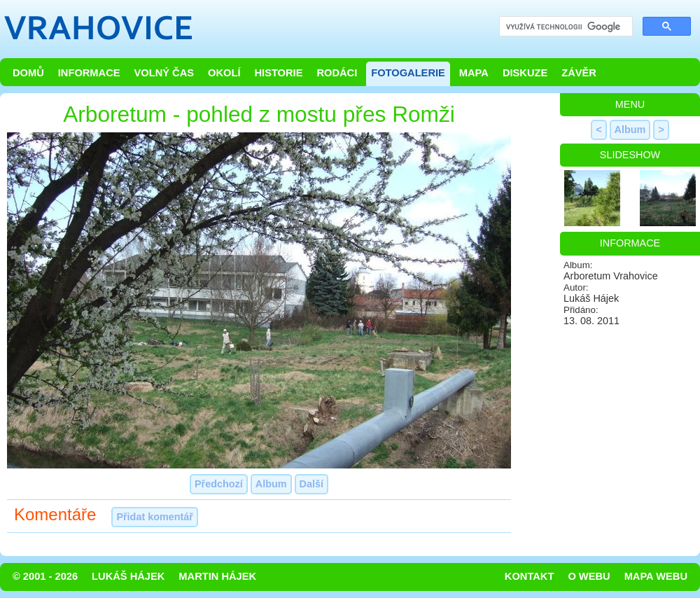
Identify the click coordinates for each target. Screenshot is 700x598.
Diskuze (525, 73)
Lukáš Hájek (128, 576)
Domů (28, 73)
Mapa (474, 73)
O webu (589, 576)
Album (271, 484)
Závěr (579, 73)
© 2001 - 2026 (45, 576)
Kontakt (530, 576)
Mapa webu (656, 576)
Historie (278, 73)
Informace (89, 73)
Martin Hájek (217, 576)
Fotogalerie (408, 73)
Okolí (224, 73)
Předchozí (219, 484)
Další (311, 484)
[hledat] (565, 27)
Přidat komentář (155, 517)
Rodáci (337, 73)
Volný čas (164, 73)
